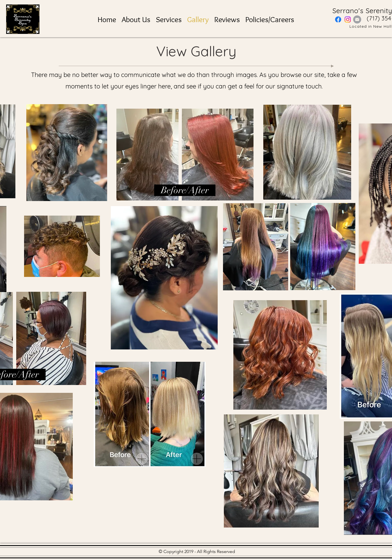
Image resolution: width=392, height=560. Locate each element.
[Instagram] (348, 19)
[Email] (357, 19)
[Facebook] (338, 19)
